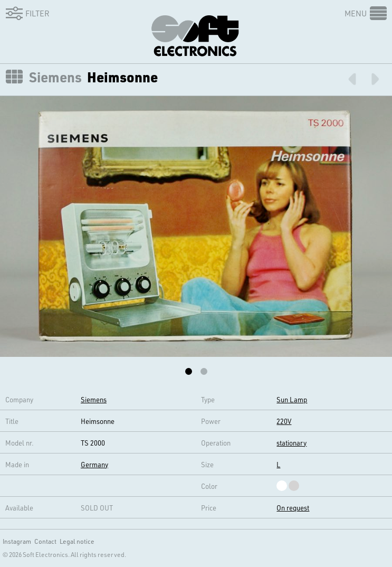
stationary (291, 443)
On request (293, 508)
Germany (94, 464)
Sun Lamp (292, 399)
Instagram (17, 541)
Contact (45, 541)
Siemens (55, 77)
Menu (356, 13)
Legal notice (77, 541)
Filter (26, 13)
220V (284, 421)
